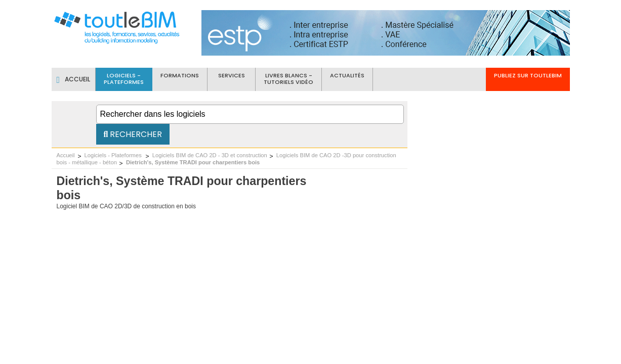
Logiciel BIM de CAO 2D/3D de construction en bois (126, 206)
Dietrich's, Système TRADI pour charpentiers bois (193, 162)
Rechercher (133, 134)
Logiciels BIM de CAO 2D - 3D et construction (210, 155)
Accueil (66, 155)
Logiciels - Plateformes (114, 155)
